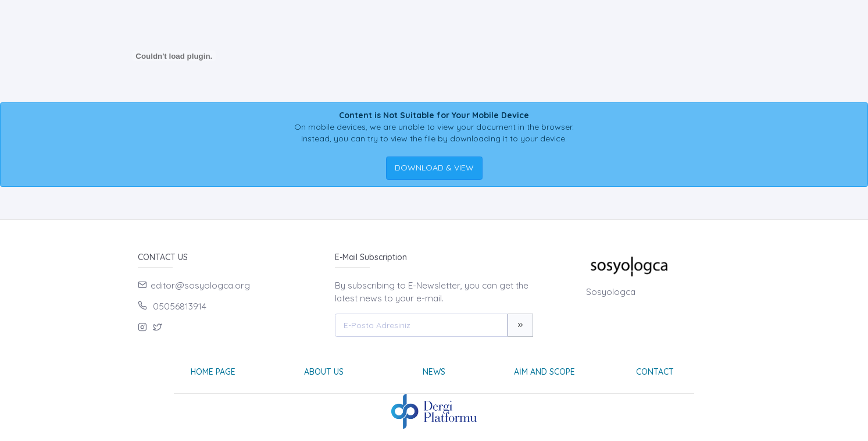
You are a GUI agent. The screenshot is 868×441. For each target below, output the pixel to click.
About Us (324, 372)
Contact (655, 372)
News (434, 372)
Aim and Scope (544, 372)
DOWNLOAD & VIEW (434, 168)
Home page (213, 372)
